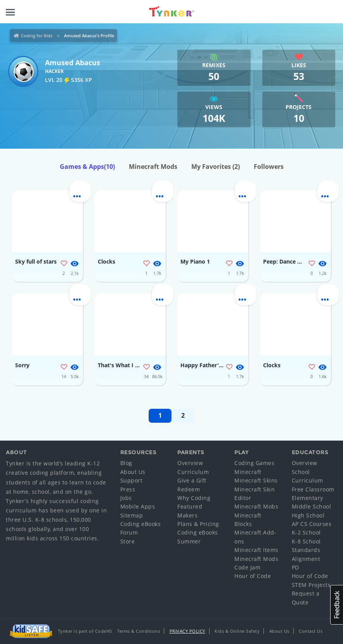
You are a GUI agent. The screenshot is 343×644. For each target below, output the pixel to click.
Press (128, 489)
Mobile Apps (138, 506)
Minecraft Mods (153, 167)
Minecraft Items (256, 550)
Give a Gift (192, 480)
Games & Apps (87, 167)
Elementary (307, 498)
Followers (269, 167)
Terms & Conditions (139, 631)
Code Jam (247, 567)
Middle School (312, 506)
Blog (126, 463)
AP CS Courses (312, 524)
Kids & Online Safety (237, 631)
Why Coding (194, 498)
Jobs (126, 498)
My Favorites (216, 167)
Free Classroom (313, 489)
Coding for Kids (37, 36)
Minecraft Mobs (256, 506)
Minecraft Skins (256, 480)
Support (132, 480)
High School (308, 515)
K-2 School (306, 532)
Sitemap (132, 515)
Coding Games (254, 463)
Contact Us (311, 631)
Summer (189, 541)
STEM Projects (311, 585)
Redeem (189, 489)
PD (295, 567)
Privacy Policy (187, 631)
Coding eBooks (141, 524)
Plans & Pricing (198, 524)
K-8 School (306, 541)
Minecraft (248, 472)
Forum (129, 532)
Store (128, 541)
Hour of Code (253, 576)
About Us (133, 472)
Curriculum (193, 472)
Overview (190, 463)
